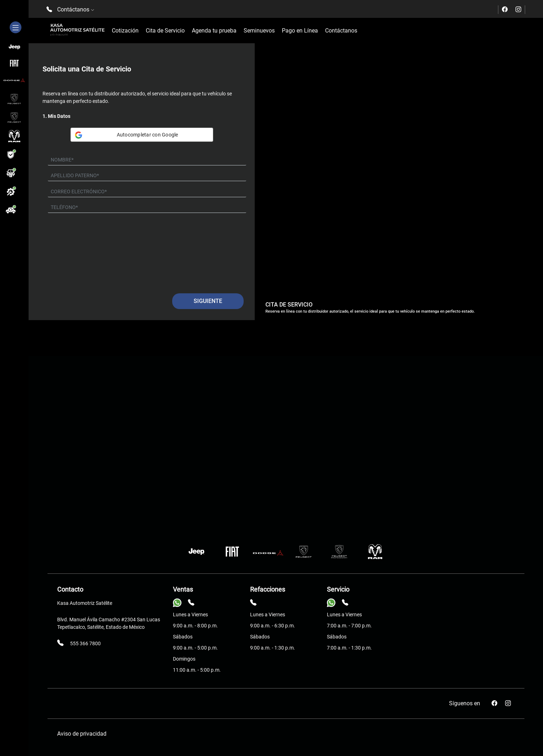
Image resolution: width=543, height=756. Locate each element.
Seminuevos (259, 31)
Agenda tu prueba (214, 31)
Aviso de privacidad (82, 734)
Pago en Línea (300, 31)
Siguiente (208, 301)
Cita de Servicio (165, 31)
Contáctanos (341, 31)
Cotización (125, 31)
